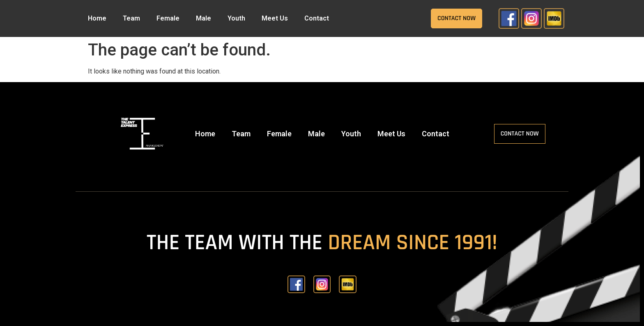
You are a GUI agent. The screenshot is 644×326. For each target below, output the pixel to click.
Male (204, 18)
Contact (317, 18)
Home (97, 18)
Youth (236, 18)
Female (168, 18)
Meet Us (275, 18)
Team (131, 18)
